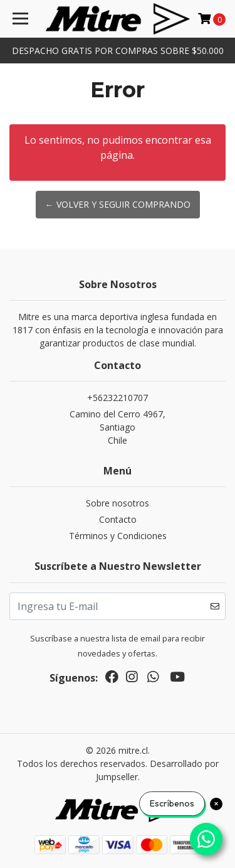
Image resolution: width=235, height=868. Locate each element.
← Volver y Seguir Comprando (118, 204)
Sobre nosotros (118, 503)
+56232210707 (118, 398)
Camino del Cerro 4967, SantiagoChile (118, 427)
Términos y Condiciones (118, 536)
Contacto (118, 519)
